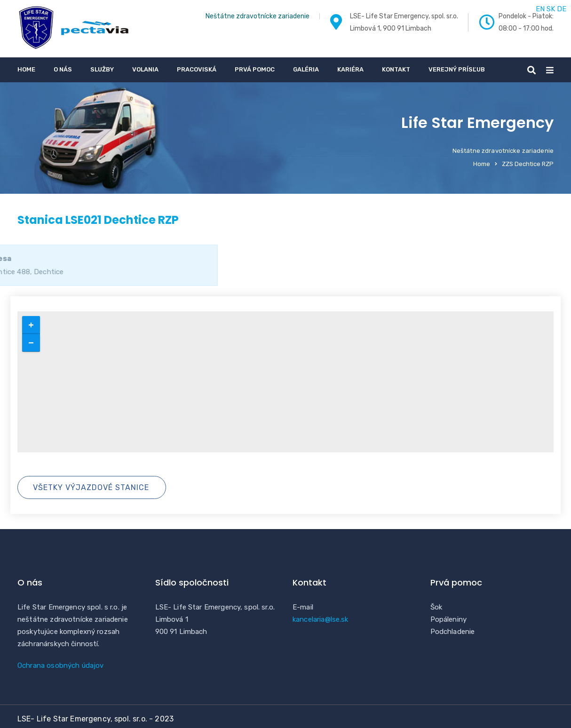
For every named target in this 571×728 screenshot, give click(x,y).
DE (562, 9)
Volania (145, 69)
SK (551, 9)
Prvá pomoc (255, 69)
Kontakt (396, 69)
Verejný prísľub (457, 69)
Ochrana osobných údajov (60, 665)
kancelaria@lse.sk (321, 619)
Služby (102, 69)
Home (26, 69)
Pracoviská (197, 69)
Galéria (306, 69)
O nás (63, 69)
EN (540, 9)
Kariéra (350, 69)
